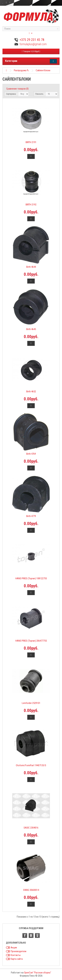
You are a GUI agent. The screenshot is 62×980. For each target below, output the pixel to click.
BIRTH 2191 (31, 142)
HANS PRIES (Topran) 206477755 (31, 641)
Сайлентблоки (43, 70)
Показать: (40, 94)
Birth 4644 (31, 267)
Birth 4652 (31, 392)
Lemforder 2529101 (31, 703)
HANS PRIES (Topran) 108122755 (31, 578)
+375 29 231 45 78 (32, 40)
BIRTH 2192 (31, 205)
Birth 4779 (31, 516)
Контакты (16, 955)
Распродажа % (21, 70)
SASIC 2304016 (31, 828)
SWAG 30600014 (31, 890)
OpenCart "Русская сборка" (38, 973)
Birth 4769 (31, 454)
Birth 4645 (31, 329)
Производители (18, 951)
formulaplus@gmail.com (33, 44)
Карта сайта (17, 959)
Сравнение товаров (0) (17, 89)
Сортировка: (11, 94)
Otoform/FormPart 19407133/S (31, 765)
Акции (14, 948)
